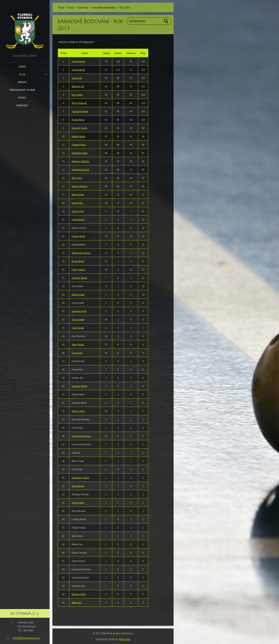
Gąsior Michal (78, 62)
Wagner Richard (79, 186)
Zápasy (22, 82)
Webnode (125, 639)
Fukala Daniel (78, 236)
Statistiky (83, 8)
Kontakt (22, 105)
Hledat (166, 21)
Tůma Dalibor (78, 320)
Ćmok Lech (77, 353)
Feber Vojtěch (78, 270)
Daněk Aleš (77, 203)
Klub (22, 74)
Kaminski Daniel (79, 386)
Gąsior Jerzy (78, 211)
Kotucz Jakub (78, 411)
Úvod (22, 67)
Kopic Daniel (78, 328)
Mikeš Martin (78, 195)
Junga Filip (77, 78)
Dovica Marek (78, 70)
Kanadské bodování (104, 8)
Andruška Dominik (80, 170)
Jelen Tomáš (78, 345)
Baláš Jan (76, 603)
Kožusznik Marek (80, 111)
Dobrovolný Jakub (80, 478)
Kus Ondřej (77, 95)
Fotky (22, 98)
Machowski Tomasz (81, 253)
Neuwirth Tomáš (79, 128)
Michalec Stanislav (81, 161)
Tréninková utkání (22, 90)
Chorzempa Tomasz (81, 436)
